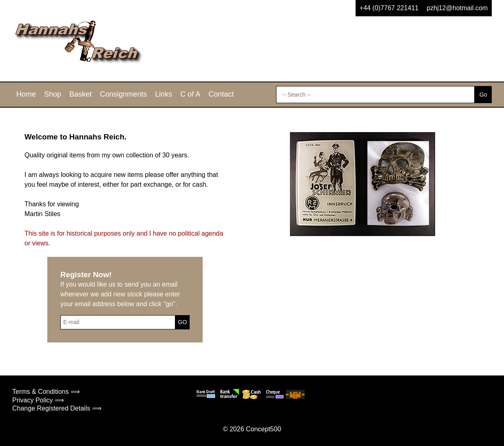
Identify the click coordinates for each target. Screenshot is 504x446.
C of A (190, 94)
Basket (81, 94)
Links (164, 94)
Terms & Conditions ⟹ (46, 392)
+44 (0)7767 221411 (389, 8)
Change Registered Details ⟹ (57, 408)
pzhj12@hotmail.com (457, 8)
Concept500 (263, 429)
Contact (221, 94)
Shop (53, 94)
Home (26, 94)
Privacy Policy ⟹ (38, 400)
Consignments (123, 94)
